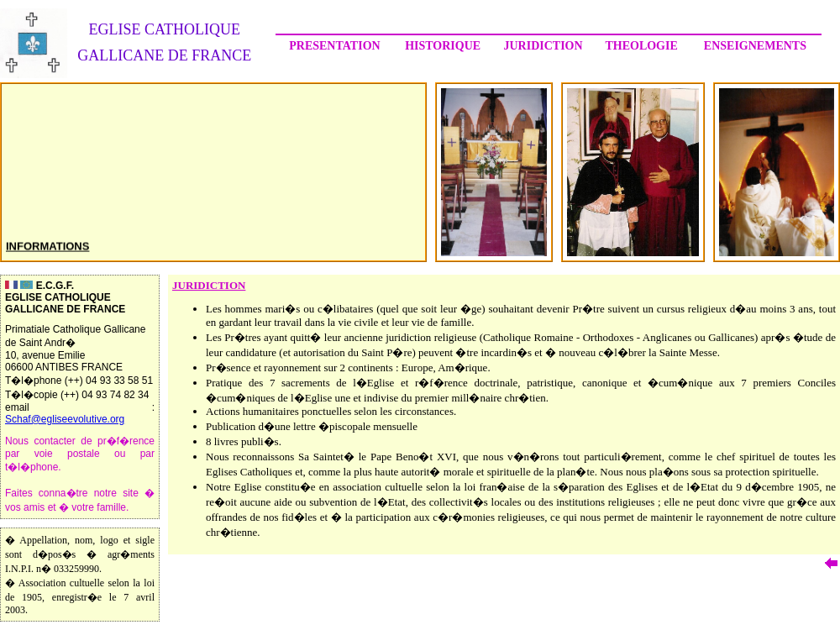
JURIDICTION (543, 46)
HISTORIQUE (443, 46)
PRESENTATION (334, 46)
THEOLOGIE (641, 46)
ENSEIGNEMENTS (755, 46)
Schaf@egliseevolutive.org (65, 419)
